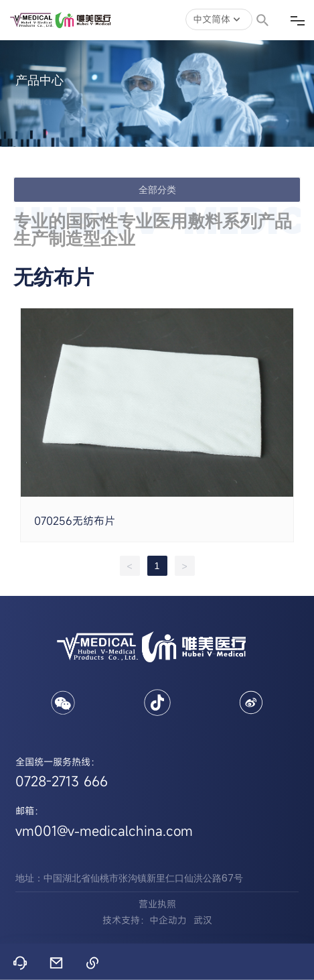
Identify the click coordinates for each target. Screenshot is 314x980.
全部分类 (157, 190)
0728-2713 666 (62, 781)
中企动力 (168, 920)
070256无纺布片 (75, 521)
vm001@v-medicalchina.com (104, 831)
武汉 (203, 920)
